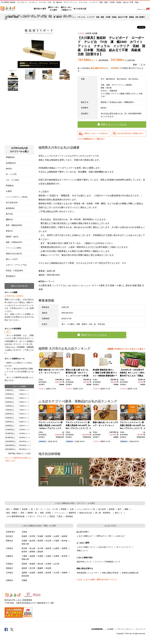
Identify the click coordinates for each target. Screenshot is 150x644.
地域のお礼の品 (86, 513)
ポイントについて (124, 547)
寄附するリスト (125, 9)
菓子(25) (9, 214)
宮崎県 (65, 573)
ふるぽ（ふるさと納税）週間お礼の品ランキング (97, 580)
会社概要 (110, 629)
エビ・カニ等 (52, 509)
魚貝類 (25, 509)
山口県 (56, 564)
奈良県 (65, 556)
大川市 (95, 33)
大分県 (56, 573)
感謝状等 (72, 513)
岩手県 (32, 536)
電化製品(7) (11, 276)
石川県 (40, 548)
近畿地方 (10, 556)
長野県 (65, 548)
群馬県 (40, 541)
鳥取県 (24, 564)
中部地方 (10, 548)
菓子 (120, 509)
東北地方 (10, 536)
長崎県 (40, 573)
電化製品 (69, 516)
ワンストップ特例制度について (107, 562)
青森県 (24, 536)
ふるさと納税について (86, 547)
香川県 (32, 568)
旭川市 (55, 441)
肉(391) (9, 169)
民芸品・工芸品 (56, 516)
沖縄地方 (10, 580)
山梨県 (56, 548)
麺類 (127, 509)
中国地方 (10, 564)
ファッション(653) (13, 248)
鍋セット (119, 513)
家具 (50, 16)
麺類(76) (9, 219)
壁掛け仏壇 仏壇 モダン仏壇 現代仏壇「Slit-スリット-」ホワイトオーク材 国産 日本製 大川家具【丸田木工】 (78, 376)
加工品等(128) (12, 203)
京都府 (40, 556)
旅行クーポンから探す (54, 9)
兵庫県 (56, 556)
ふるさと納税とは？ (85, 536)
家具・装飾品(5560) (14, 225)
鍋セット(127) (12, 259)
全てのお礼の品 (80, 9)
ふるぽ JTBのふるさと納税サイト (8, 9)
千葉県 (56, 541)
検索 (133, 9)
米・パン (40, 509)
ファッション (60, 513)
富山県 (32, 548)
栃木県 (32, 541)
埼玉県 (49, 541)
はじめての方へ (94, 9)
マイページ (117, 9)
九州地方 (81, 33)
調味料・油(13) (12, 237)
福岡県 (89, 33)
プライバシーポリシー (125, 629)
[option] (39, 47)
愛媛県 (40, 568)
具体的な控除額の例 (130, 573)
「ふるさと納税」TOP (12, 16)
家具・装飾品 (42, 16)
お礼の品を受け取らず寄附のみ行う (130, 133)
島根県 (32, 564)
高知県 (49, 568)
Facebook (6, 629)
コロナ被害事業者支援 (15, 516)
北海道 (50, 441)
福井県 (49, 548)
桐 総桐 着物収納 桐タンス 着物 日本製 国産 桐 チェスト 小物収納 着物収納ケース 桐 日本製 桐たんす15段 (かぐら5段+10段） (105, 376)
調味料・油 (32, 513)
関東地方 (10, 541)
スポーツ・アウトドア (37, 516)
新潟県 (24, 548)
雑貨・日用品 (46, 513)
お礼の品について (106, 547)
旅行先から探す (40, 9)
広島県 (49, 564)
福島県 (65, 536)
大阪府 (49, 556)
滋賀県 (32, 556)
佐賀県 (32, 573)
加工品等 (102, 509)
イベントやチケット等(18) (17, 197)
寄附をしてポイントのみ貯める (96, 133)
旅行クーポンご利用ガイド (66, 9)
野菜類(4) (10, 186)
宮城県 (40, 536)
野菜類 (64, 509)
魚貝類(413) (11, 163)
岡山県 (40, 564)
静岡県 (32, 552)
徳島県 (24, 568)
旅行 (8, 509)
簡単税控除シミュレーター (88, 573)
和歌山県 (25, 559)
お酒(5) (9, 191)
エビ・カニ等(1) (12, 180)
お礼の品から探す (29, 16)
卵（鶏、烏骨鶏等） (104, 513)
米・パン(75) (11, 174)
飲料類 (112, 509)
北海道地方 (42, 441)
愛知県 (40, 552)
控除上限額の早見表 (110, 573)
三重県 (24, 556)
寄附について (82, 551)
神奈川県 (25, 544)
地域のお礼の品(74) (14, 254)
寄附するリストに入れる (114, 125)
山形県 (56, 536)
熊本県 (49, 573)
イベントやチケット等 (86, 509)
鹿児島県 (25, 576)
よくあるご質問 (107, 9)
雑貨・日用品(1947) (14, 242)
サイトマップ (141, 629)
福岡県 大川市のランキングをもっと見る (125, 349)
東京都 (65, 541)
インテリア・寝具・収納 (63, 16)
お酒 (72, 509)
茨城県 (24, 541)
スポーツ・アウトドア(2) (16, 265)
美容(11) (9, 231)
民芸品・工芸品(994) (14, 271)
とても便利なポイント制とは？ (92, 139)
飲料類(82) (10, 208)
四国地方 (10, 568)
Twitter (12, 629)
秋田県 (49, 536)
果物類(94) (10, 157)
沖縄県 (24, 580)
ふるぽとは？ (120, 536)
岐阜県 (24, 552)
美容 (22, 513)
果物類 (16, 509)
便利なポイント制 (104, 536)
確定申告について (84, 562)
